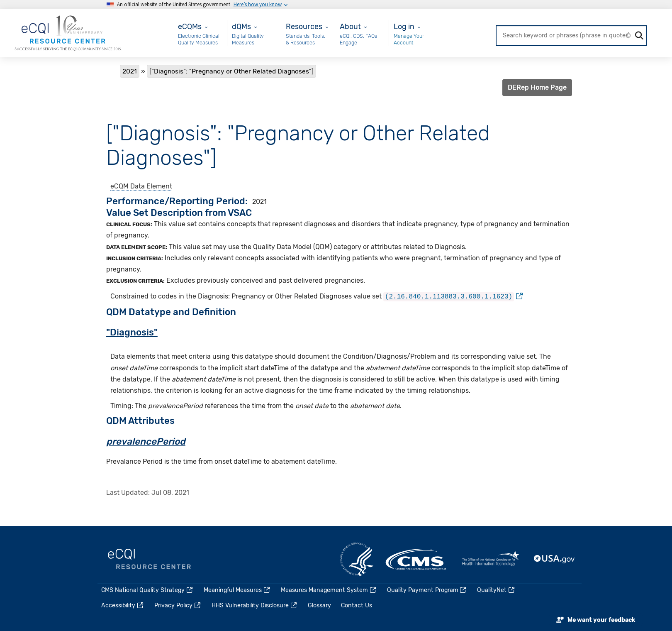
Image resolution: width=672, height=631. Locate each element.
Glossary (319, 605)
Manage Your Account (409, 39)
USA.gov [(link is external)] (555, 559)
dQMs (241, 26)
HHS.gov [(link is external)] (357, 559)
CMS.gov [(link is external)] (416, 559)
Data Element (151, 186)
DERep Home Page (537, 87)
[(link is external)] (453, 296)
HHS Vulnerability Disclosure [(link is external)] (255, 605)
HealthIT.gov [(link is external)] (491, 559)
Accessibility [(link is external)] (123, 605)
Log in (404, 26)
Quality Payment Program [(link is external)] (427, 590)
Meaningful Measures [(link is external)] (237, 590)
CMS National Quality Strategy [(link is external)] (147, 590)
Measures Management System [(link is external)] (329, 590)
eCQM (119, 186)
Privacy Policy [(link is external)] (178, 605)
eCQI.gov (149, 559)
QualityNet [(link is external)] (496, 590)
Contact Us (357, 605)
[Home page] (68, 33)
